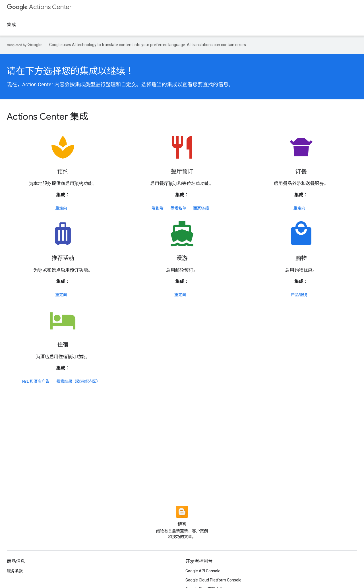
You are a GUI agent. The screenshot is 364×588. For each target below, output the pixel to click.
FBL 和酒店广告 (36, 381)
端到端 (158, 208)
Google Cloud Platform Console (213, 580)
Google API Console (203, 571)
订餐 (301, 172)
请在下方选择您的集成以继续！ (71, 71)
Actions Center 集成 (47, 116)
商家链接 (201, 208)
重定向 (61, 208)
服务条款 (15, 571)
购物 (301, 258)
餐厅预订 (182, 172)
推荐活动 (63, 258)
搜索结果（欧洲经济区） (78, 381)
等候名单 (178, 208)
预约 (63, 172)
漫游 (182, 258)
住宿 (63, 345)
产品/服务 (299, 295)
